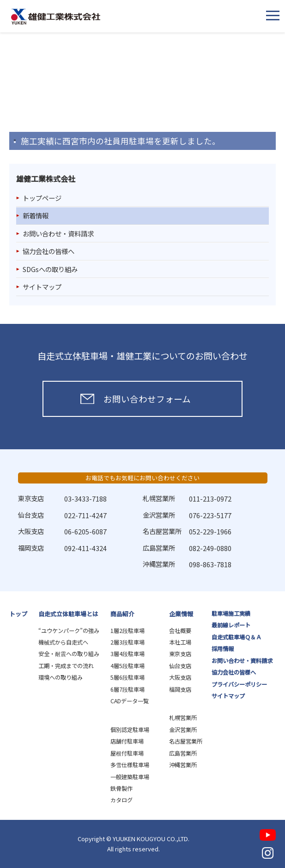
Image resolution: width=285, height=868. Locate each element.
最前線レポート (231, 625)
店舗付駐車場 (127, 741)
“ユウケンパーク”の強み (69, 631)
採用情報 (223, 649)
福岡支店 (180, 689)
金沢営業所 (183, 730)
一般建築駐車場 (130, 777)
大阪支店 (180, 677)
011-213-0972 (210, 499)
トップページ (42, 198)
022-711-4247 (85, 515)
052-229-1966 (210, 531)
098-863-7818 (210, 564)
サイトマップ (42, 287)
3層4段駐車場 (127, 654)
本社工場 (180, 642)
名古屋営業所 (186, 741)
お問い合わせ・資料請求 (58, 233)
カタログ (121, 800)
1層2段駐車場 (127, 631)
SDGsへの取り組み (50, 269)
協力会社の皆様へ (49, 251)
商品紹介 (122, 614)
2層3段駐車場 (127, 642)
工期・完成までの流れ (66, 666)
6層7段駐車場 (127, 689)
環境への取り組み (61, 677)
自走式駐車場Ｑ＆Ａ (236, 637)
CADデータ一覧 (130, 701)
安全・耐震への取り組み (69, 654)
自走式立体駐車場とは (68, 614)
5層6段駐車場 (127, 677)
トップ (18, 614)
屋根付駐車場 (127, 753)
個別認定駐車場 (130, 730)
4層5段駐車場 (127, 666)
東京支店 (180, 654)
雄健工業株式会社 (56, 17)
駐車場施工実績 (231, 614)
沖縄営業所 (183, 765)
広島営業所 (183, 753)
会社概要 (180, 631)
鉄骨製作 (121, 788)
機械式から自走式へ (63, 642)
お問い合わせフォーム (147, 399)
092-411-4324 (85, 548)
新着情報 (36, 215)
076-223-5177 (210, 515)
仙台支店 (180, 666)
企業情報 (181, 614)
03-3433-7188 (85, 499)
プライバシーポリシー (239, 684)
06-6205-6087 (85, 531)
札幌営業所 (183, 718)
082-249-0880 (210, 548)
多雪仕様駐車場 (130, 765)
